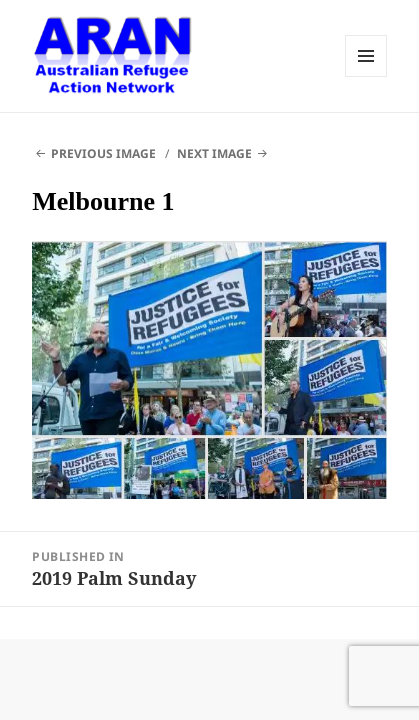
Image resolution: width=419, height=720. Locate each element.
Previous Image (103, 153)
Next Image (214, 153)
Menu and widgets (366, 56)
